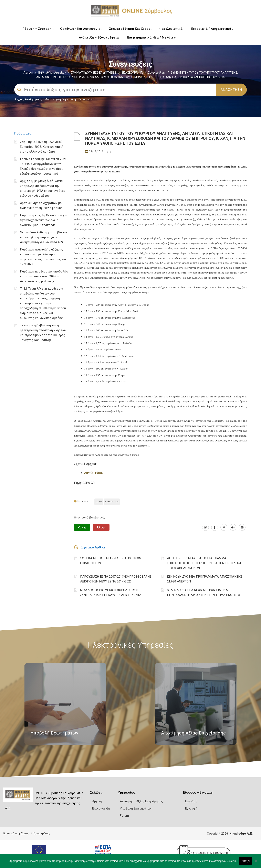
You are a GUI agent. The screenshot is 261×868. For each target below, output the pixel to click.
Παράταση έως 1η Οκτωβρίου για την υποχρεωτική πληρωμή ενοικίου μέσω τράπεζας (44, 220)
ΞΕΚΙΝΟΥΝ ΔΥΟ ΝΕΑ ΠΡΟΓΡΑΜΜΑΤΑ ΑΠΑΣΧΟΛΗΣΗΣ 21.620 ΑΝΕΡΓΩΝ (205, 579)
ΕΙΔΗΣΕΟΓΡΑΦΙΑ (132, 73)
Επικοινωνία (101, 808)
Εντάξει (245, 861)
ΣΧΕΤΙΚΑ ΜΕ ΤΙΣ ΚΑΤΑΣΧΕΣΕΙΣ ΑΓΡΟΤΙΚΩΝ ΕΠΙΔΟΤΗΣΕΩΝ (111, 561)
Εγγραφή (191, 808)
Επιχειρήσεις (87, 99)
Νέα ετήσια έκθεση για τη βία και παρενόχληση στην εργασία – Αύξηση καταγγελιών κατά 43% (44, 237)
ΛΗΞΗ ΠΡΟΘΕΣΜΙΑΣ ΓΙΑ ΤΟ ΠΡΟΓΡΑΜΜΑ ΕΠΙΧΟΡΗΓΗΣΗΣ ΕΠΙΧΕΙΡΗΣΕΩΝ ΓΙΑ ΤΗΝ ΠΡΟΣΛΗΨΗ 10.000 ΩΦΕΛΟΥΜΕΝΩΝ (205, 563)
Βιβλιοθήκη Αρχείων (52, 73)
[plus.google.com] (233, 527)
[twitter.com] (205, 527)
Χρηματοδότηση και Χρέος (131, 29)
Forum (124, 816)
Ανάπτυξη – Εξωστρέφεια (100, 37)
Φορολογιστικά (172, 29)
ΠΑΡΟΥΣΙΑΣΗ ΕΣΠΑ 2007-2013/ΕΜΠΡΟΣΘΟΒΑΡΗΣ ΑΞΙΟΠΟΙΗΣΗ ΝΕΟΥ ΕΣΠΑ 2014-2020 (116, 579)
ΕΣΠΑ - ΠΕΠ (112, 501)
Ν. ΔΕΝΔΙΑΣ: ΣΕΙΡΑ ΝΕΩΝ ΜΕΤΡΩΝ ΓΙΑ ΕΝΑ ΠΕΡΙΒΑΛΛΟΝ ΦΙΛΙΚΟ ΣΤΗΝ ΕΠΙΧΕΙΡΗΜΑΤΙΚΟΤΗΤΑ (203, 592)
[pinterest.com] (224, 527)
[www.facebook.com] (215, 527)
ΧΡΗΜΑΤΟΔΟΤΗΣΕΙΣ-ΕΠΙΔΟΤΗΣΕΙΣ (94, 73)
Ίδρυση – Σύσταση (39, 29)
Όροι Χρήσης (42, 833)
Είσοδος (191, 801)
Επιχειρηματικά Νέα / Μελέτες (152, 37)
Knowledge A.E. (241, 834)
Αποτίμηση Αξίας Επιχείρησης (141, 801)
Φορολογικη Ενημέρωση (61, 99)
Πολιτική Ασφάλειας (16, 833)
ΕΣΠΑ (99, 501)
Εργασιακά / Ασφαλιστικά (212, 29)
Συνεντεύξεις (157, 73)
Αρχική (28, 73)
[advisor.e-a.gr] (242, 527)
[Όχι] (256, 863)
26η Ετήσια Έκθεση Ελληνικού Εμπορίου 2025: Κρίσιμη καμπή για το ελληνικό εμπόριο (42, 147)
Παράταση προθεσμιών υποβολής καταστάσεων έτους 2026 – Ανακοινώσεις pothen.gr (44, 276)
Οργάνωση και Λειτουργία (81, 29)
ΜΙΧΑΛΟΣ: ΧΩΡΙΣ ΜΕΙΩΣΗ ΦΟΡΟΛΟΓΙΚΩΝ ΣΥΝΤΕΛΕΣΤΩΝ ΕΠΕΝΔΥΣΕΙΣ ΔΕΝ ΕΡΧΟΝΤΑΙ (111, 592)
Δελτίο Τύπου (94, 473)
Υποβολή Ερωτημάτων (136, 808)
